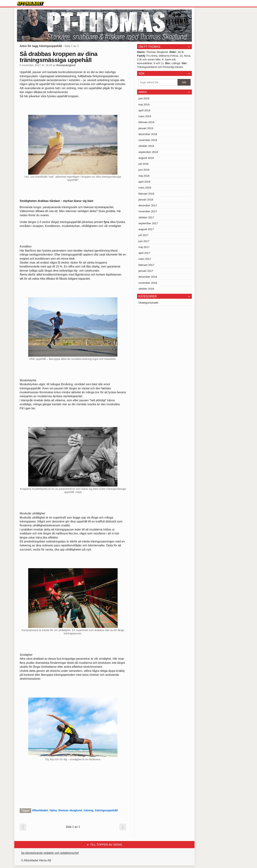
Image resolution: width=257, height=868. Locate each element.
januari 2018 (146, 199)
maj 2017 (144, 247)
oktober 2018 (146, 146)
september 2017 (148, 223)
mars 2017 (145, 259)
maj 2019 (144, 104)
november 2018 (148, 140)
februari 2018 (146, 194)
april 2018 (144, 182)
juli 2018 (143, 164)
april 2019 (144, 110)
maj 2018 (144, 176)
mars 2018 (145, 188)
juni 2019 (144, 98)
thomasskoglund (66, 65)
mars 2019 (145, 116)
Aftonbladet (40, 810)
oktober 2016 (146, 289)
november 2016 (148, 283)
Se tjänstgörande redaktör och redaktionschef (50, 853)
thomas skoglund (70, 810)
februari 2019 (146, 122)
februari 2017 (146, 265)
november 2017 (148, 211)
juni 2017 (144, 241)
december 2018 (148, 134)
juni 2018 (144, 170)
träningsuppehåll (106, 810)
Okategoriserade (148, 303)
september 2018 (148, 152)
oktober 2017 (146, 217)
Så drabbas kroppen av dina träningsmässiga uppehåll (59, 57)
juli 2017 (143, 235)
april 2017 (144, 253)
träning (88, 810)
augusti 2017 (146, 229)
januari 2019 (146, 128)
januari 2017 (146, 271)
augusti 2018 (146, 158)
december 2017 (148, 205)
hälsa (53, 810)
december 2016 (148, 277)
